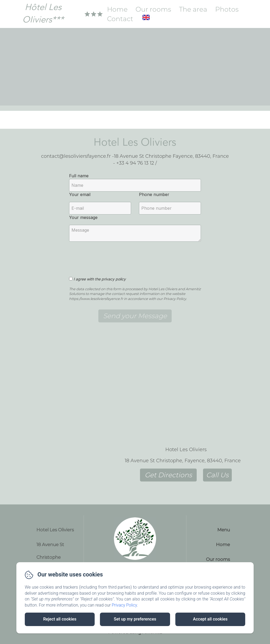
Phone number (154, 194)
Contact (120, 19)
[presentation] (109, 256)
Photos (227, 9)
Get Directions (168, 475)
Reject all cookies (60, 619)
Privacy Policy (124, 605)
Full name (79, 176)
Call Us (217, 475)
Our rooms (153, 9)
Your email (80, 194)
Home (117, 9)
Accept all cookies (210, 619)
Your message (83, 217)
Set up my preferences (135, 619)
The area (193, 9)
